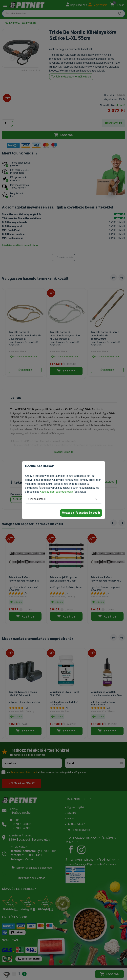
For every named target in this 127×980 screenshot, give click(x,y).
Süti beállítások (37, 499)
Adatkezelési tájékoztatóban (56, 492)
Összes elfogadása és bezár (81, 513)
